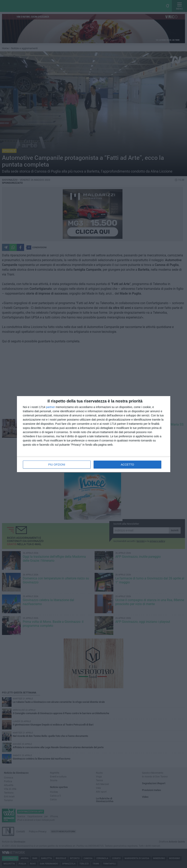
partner (50, 407)
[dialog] (94, 434)
